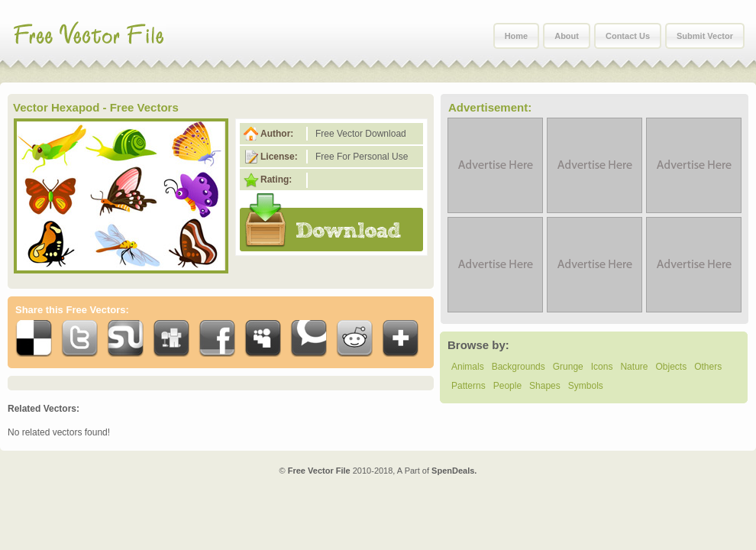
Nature (634, 367)
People (507, 386)
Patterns (468, 386)
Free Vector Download (361, 134)
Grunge (568, 367)
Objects (671, 367)
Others (708, 367)
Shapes (545, 386)
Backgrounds (519, 367)
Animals (468, 367)
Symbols (586, 386)
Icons (602, 367)
